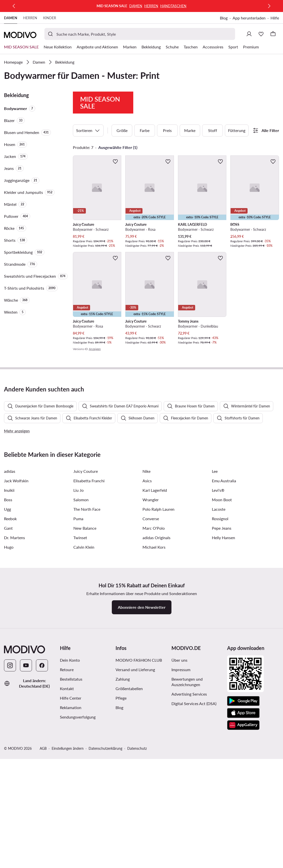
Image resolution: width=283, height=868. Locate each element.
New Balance (85, 678)
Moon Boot (222, 649)
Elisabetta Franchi (89, 630)
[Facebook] (42, 815)
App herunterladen (249, 18)
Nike (146, 621)
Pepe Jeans (222, 678)
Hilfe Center (71, 847)
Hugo (9, 696)
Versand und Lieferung (135, 819)
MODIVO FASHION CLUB (139, 809)
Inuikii (9, 640)
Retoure (67, 819)
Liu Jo (78, 640)
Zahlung (123, 828)
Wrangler (151, 649)
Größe (122, 166)
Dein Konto (70, 809)
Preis (167, 166)
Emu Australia (224, 630)
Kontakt (67, 838)
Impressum (181, 819)
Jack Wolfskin (16, 630)
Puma (78, 668)
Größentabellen (129, 838)
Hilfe (275, 18)
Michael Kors (154, 696)
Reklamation (71, 857)
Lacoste (219, 659)
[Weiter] (269, 6)
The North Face (87, 659)
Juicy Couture (86, 621)
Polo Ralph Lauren (158, 659)
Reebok (10, 668)
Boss (8, 649)
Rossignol (220, 668)
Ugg (7, 659)
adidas (10, 621)
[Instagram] (10, 815)
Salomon (81, 649)
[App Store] (243, 863)
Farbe (145, 166)
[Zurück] (14, 6)
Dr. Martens (14, 687)
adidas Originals (156, 687)
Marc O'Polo (154, 678)
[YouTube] (26, 815)
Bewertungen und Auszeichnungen (187, 831)
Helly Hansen (223, 687)
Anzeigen (95, 385)
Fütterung (237, 166)
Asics (147, 630)
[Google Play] (243, 851)
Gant (8, 678)
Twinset (80, 687)
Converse (151, 668)
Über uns (179, 809)
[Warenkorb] (273, 34)
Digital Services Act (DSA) (194, 853)
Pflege (121, 847)
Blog (224, 18)
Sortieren (88, 166)
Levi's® (218, 640)
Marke (190, 166)
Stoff (213, 166)
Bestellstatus (71, 828)
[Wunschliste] (261, 34)
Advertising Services (189, 843)
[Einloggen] (249, 34)
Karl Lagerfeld (155, 640)
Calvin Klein (84, 696)
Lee (215, 621)
